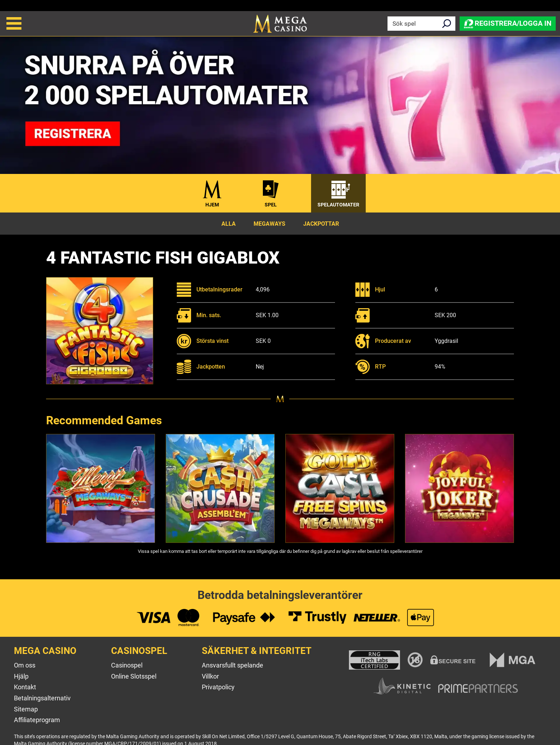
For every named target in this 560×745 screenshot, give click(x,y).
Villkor (210, 676)
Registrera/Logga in (508, 23)
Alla (229, 224)
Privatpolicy (218, 687)
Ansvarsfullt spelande (232, 665)
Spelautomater (338, 205)
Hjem (212, 205)
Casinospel (127, 665)
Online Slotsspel (134, 676)
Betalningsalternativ (42, 698)
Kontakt (25, 687)
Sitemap (26, 709)
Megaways (269, 224)
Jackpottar (321, 224)
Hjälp (21, 676)
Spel (271, 205)
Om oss (25, 665)
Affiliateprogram (37, 720)
